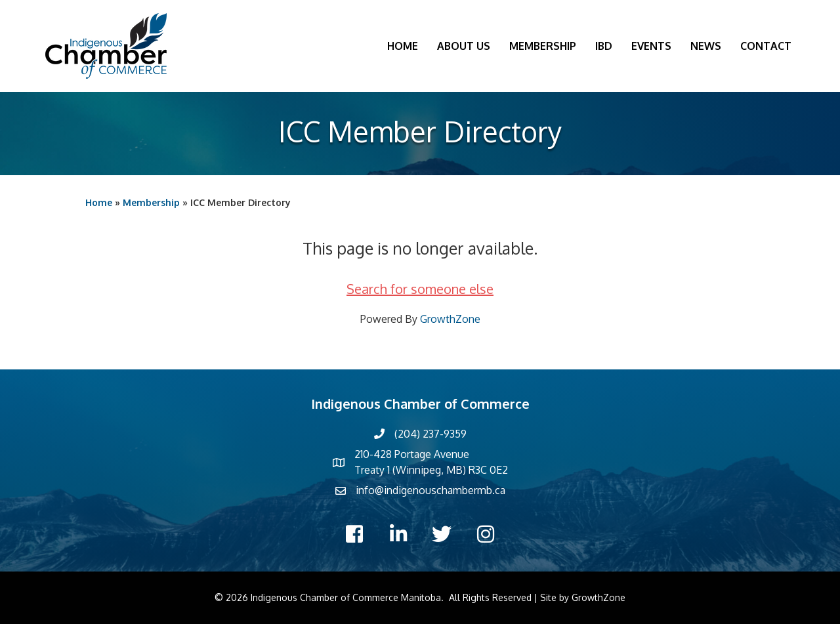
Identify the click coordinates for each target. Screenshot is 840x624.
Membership (543, 46)
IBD (604, 46)
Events (651, 46)
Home (403, 46)
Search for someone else (420, 289)
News (706, 46)
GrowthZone (450, 319)
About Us (464, 46)
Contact (766, 46)
